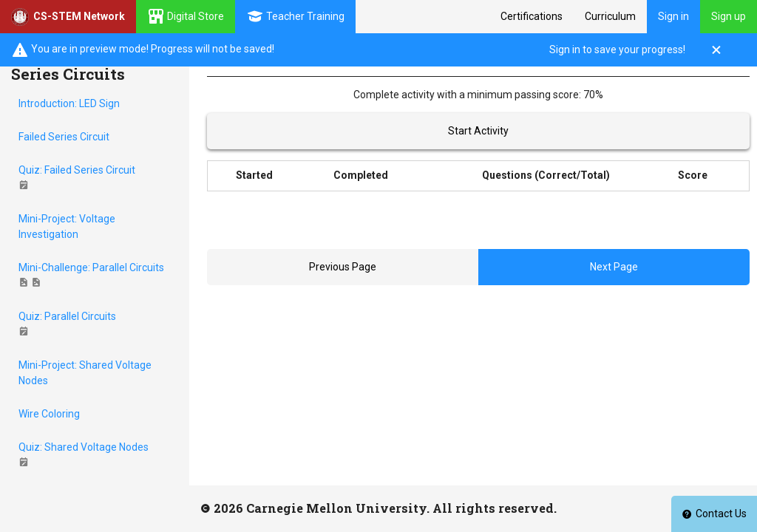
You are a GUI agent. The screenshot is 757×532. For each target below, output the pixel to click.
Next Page (614, 267)
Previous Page (343, 267)
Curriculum (610, 16)
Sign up (729, 16)
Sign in (673, 16)
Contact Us (714, 514)
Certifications (532, 16)
